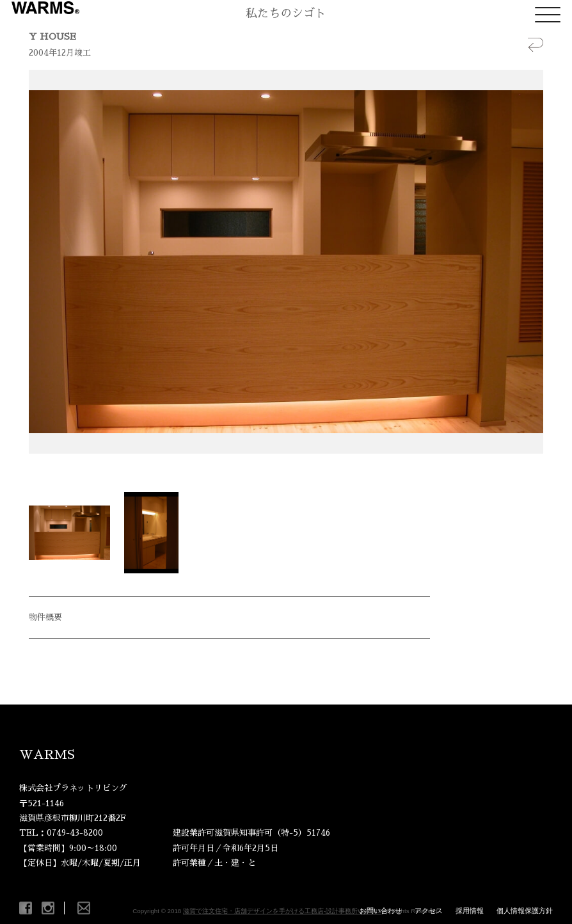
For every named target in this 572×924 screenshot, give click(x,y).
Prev (45, 262)
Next (527, 262)
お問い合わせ (381, 911)
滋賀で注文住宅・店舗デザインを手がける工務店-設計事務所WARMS (282, 911)
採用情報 (470, 911)
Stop (291, 469)
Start (282, 469)
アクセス (429, 911)
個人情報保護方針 (525, 911)
